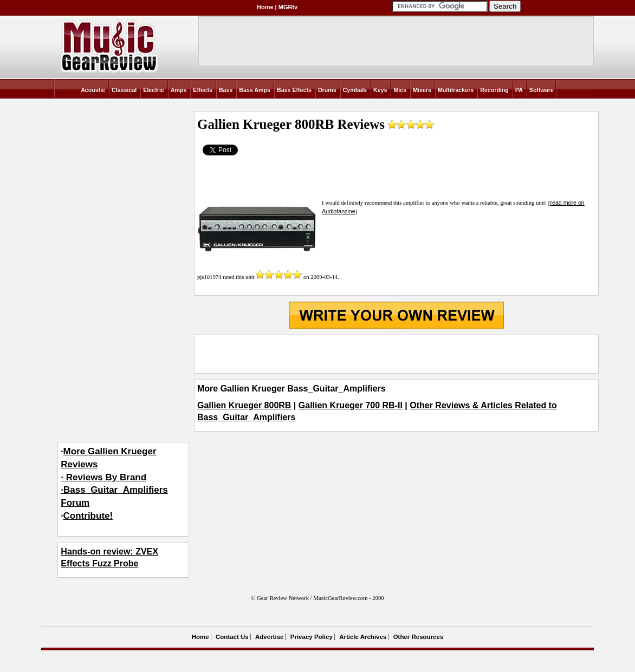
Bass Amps (255, 90)
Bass (226, 90)
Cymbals (355, 90)
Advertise (269, 637)
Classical (124, 90)
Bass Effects (294, 90)
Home (265, 7)
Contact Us (232, 637)
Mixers (422, 90)
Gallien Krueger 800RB (244, 405)
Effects (203, 90)
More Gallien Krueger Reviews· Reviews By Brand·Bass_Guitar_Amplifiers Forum (114, 477)
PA (519, 90)
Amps (179, 90)
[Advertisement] (396, 354)
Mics (400, 90)
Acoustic (93, 90)
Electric (154, 90)
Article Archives (363, 637)
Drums (327, 90)
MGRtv (288, 7)
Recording (494, 90)
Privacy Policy (312, 637)
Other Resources (419, 637)
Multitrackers (456, 90)
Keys (380, 90)
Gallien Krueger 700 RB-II (351, 405)
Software (542, 90)
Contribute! (88, 516)
